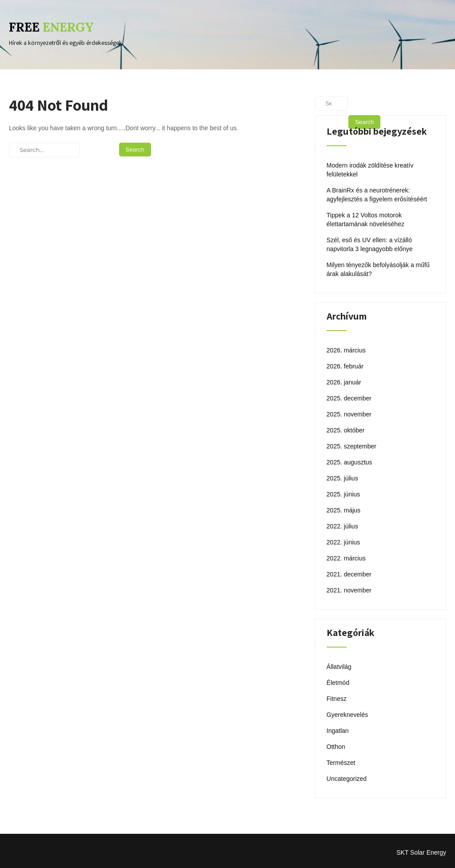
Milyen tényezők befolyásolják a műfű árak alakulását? (378, 269)
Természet (341, 763)
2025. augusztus (349, 462)
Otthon (336, 747)
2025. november (349, 414)
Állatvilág (339, 667)
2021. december (349, 574)
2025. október (346, 430)
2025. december (349, 398)
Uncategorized (347, 779)
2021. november (349, 590)
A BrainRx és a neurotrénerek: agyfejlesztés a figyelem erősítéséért (377, 195)
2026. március (346, 350)
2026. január (344, 382)
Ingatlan (338, 731)
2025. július (342, 478)
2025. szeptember (351, 446)
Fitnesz (337, 699)
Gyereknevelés (347, 715)
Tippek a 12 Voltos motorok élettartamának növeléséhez (365, 220)
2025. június (343, 494)
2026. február (345, 366)
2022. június (343, 542)
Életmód (338, 683)
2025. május (343, 510)
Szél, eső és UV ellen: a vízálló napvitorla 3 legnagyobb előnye (370, 244)
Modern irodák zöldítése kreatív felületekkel (370, 170)
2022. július (342, 526)
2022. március (346, 558)
